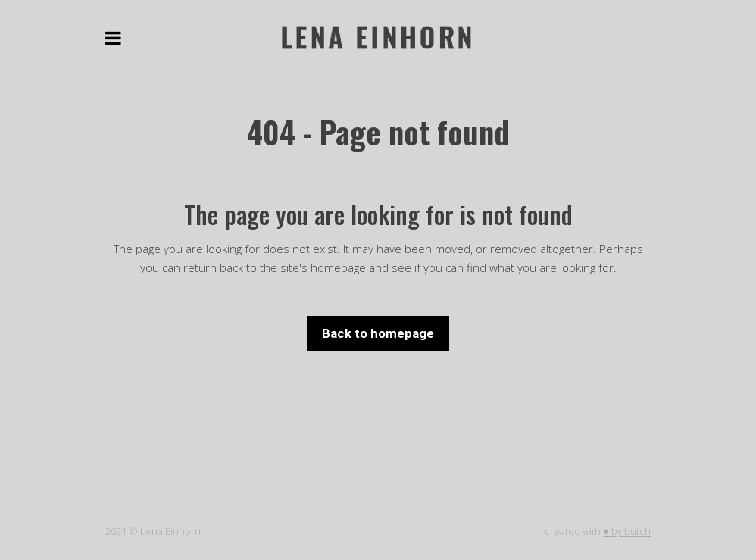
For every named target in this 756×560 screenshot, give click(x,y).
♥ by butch (627, 531)
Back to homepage (378, 333)
